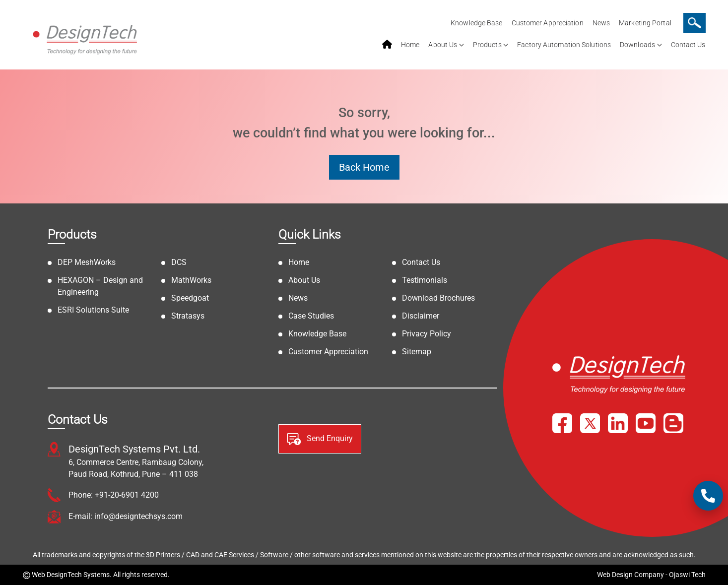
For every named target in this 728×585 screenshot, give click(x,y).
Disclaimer (421, 316)
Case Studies (311, 316)
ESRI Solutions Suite (93, 310)
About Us (443, 45)
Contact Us (688, 45)
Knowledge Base (476, 23)
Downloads (637, 45)
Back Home (364, 167)
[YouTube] (646, 423)
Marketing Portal (645, 23)
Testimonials (425, 280)
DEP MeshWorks (87, 262)
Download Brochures (438, 298)
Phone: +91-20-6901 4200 (114, 495)
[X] (590, 423)
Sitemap (417, 352)
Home (410, 45)
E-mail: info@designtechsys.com (126, 516)
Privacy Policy (427, 334)
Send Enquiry (320, 439)
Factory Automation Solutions (564, 45)
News (601, 23)
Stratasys (188, 316)
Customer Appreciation (548, 23)
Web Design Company (630, 575)
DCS (179, 262)
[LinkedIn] (618, 423)
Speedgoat (190, 298)
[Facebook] (562, 423)
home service (387, 45)
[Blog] (673, 423)
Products (487, 45)
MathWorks (191, 280)
